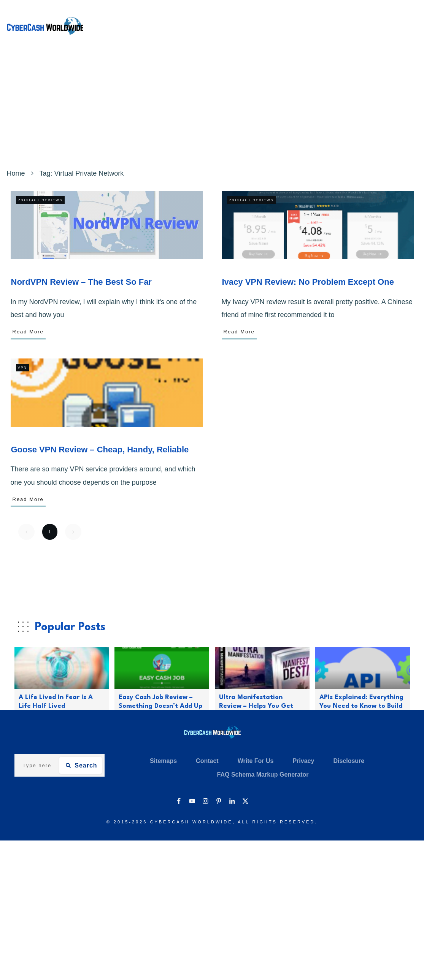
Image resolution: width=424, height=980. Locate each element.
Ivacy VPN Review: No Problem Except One (308, 282)
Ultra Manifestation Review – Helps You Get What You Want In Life (256, 706)
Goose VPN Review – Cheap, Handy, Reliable (100, 450)
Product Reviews (40, 200)
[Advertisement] (212, 109)
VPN (23, 368)
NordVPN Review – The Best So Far (81, 282)
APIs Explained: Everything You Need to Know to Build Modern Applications (361, 706)
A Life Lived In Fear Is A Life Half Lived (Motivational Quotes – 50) (61, 706)
